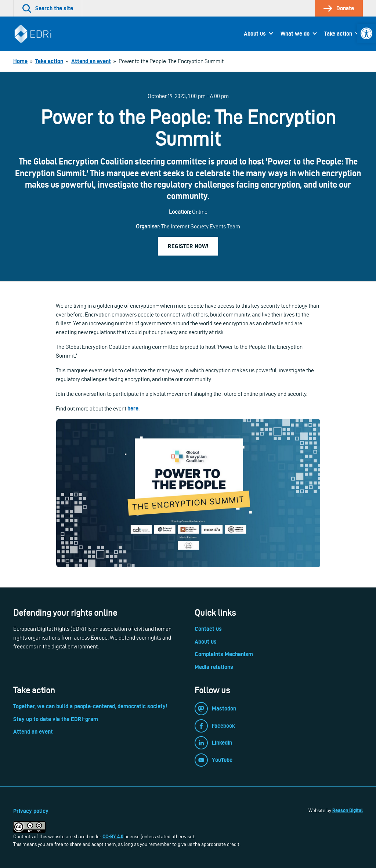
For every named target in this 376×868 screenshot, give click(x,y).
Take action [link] (338, 34)
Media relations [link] (214, 667)
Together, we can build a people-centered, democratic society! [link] (90, 706)
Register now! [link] (188, 246)
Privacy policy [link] (31, 811)
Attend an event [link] (33, 732)
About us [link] (255, 34)
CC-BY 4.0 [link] (113, 836)
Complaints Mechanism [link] (224, 654)
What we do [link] (295, 34)
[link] (366, 33)
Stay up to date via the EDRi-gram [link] (56, 719)
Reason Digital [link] (348, 810)
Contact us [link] (208, 629)
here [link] (133, 408)
